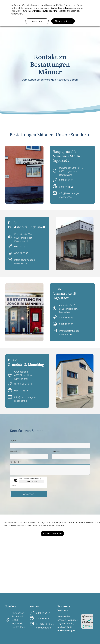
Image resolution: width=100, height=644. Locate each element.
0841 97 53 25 (66, 187)
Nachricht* (16, 462)
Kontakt (34, 606)
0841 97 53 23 (66, 180)
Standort (11, 606)
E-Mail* (14, 451)
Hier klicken (32, 481)
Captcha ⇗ (18, 485)
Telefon (56, 451)
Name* (14, 441)
